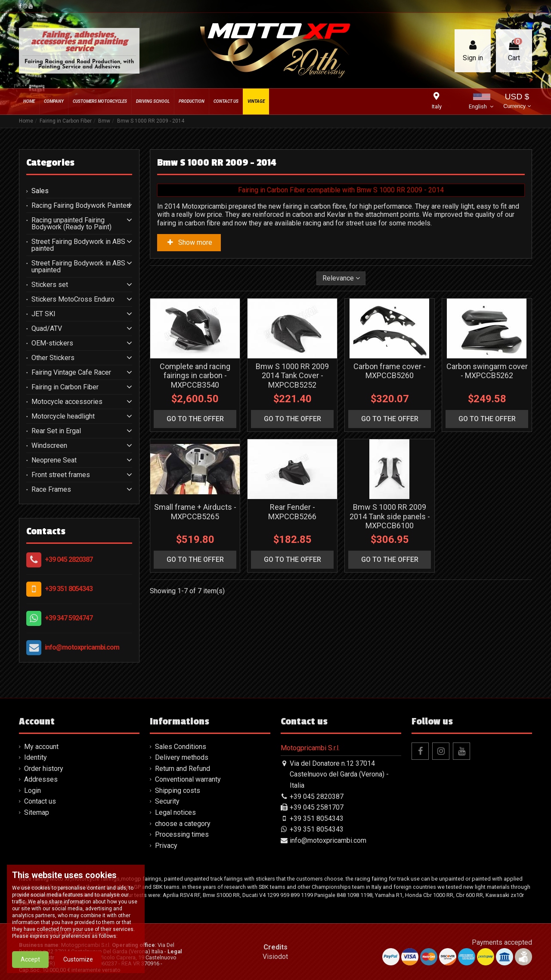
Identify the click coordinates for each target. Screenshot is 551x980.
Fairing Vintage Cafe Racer (71, 373)
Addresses (41, 779)
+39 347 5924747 (69, 618)
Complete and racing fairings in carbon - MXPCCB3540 (195, 376)
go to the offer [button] (195, 419)
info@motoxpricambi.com (82, 647)
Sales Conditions (181, 747)
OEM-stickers (52, 343)
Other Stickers (53, 358)
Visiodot (275, 957)
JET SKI (43, 314)
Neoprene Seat (54, 460)
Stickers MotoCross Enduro (73, 299)
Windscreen (49, 446)
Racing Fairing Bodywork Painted (81, 206)
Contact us (40, 801)
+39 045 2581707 (317, 807)
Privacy (166, 846)
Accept (30, 963)
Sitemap (37, 812)
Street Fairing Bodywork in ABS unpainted (78, 267)
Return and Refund (183, 769)
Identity (36, 757)
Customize (78, 963)
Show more (189, 242)
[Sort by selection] (341, 278)
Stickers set (50, 285)
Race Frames (51, 490)
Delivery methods (182, 757)
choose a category (183, 824)
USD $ (517, 102)
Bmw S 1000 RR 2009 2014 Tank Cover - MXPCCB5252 (292, 376)
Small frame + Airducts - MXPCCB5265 (195, 512)
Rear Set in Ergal (56, 431)
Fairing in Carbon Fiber (65, 387)
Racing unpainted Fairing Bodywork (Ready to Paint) (71, 224)
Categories (50, 163)
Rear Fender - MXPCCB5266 (292, 512)
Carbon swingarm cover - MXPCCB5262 (487, 371)
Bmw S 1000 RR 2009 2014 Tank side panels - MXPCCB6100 (390, 516)
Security (167, 801)
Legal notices (175, 812)
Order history (44, 769)
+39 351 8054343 (69, 589)
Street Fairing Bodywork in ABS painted (78, 245)
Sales (40, 191)
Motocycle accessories (67, 402)
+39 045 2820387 (69, 559)
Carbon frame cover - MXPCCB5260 (390, 371)
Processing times (182, 834)
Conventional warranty (188, 779)
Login (33, 790)
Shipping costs (178, 790)
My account (41, 747)
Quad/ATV (47, 329)
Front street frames (61, 475)
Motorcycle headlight (63, 416)
